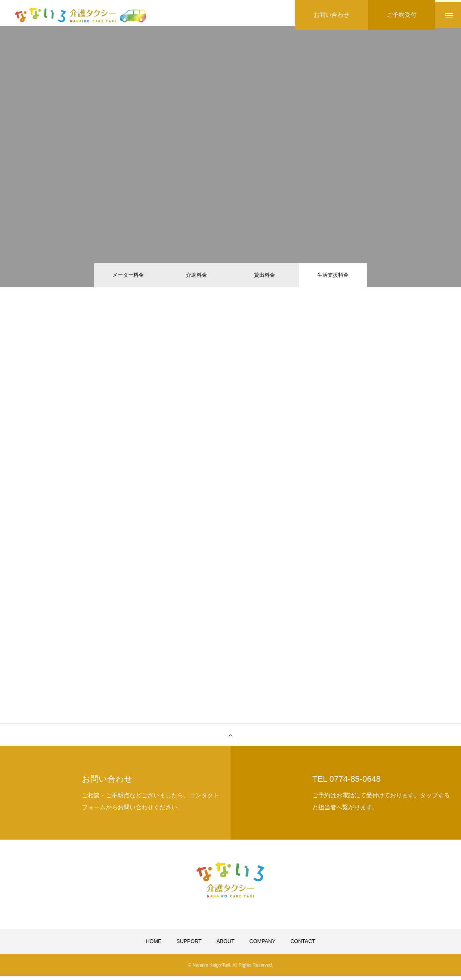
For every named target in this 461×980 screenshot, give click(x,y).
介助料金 (197, 276)
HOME (154, 945)
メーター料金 (128, 276)
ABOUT (225, 945)
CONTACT (303, 945)
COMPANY (263, 945)
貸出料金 (264, 276)
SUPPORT (189, 945)
